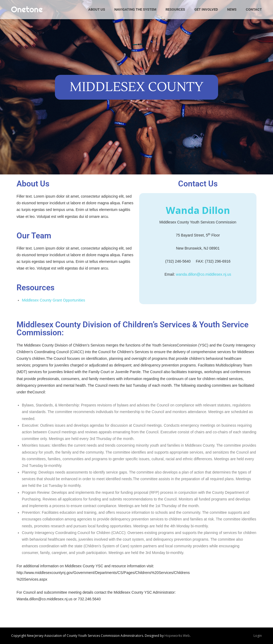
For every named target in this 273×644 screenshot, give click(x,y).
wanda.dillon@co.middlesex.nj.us (204, 274)
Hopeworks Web (177, 636)
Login (258, 636)
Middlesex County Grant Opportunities (53, 300)
